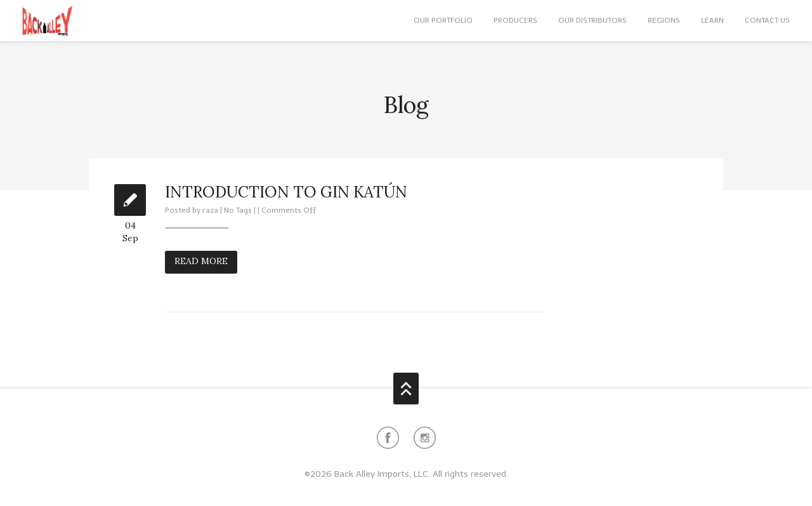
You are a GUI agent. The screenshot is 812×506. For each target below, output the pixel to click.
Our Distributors (593, 20)
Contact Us (767, 20)
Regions (664, 20)
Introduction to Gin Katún (286, 192)
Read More (201, 261)
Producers (515, 20)
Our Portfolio (443, 20)
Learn (712, 20)
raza (210, 210)
